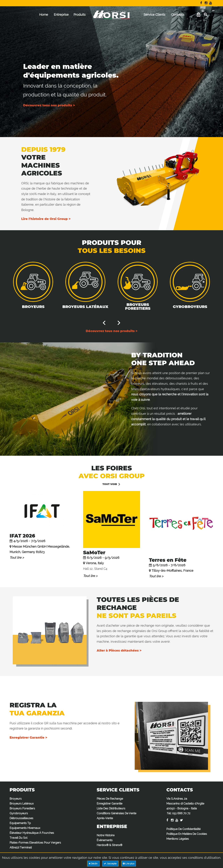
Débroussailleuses (21, 818)
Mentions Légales (178, 839)
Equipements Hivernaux (25, 828)
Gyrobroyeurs (190, 307)
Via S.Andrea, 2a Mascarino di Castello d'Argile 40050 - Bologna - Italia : (185, 806)
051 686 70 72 (181, 813)
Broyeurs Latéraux (85, 307)
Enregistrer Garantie (109, 804)
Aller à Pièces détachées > (119, 651)
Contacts (178, 15)
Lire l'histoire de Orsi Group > (46, 219)
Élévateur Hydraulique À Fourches (32, 833)
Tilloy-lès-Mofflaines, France (172, 571)
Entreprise (61, 15)
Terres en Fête (168, 560)
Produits (80, 15)
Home (44, 15)
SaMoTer (94, 553)
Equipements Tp (20, 823)
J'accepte (110, 864)
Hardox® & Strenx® (109, 845)
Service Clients (154, 15)
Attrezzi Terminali (21, 848)
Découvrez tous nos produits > (49, 105)
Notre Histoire (106, 835)
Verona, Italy (95, 563)
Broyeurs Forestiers (138, 307)
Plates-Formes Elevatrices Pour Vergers (35, 843)
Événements (105, 840)
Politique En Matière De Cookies (187, 834)
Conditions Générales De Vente (116, 813)
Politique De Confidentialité (183, 829)
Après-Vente (105, 818)
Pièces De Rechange (110, 799)
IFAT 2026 (22, 536)
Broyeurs (33, 307)
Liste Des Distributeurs (111, 808)
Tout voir (110, 484)
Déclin (93, 864)
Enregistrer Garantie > (28, 738)
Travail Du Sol (18, 838)
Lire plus (129, 864)
